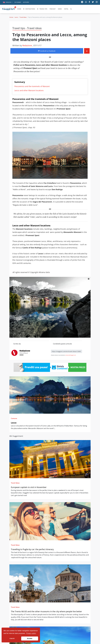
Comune (14, 418)
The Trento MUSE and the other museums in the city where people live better (46, 611)
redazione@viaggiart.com (71, 355)
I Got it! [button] (12, 638)
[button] (8, 2)
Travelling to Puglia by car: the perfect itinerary (32, 549)
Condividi (47, 51)
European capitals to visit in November (29, 487)
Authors (26, 2)
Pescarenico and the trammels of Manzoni (32, 86)
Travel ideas (23, 17)
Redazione (27, 45)
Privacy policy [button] (31, 633)
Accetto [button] (30, 638)
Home (11, 17)
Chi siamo (18, 2)
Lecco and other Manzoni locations (29, 90)
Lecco (16, 17)
